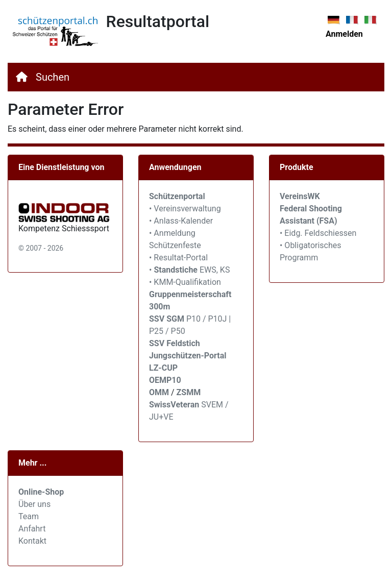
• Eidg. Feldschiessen (318, 233)
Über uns (34, 504)
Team (29, 516)
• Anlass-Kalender (181, 221)
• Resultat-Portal (178, 258)
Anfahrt (32, 529)
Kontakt (32, 541)
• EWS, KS (189, 270)
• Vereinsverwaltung (185, 209)
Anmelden (344, 34)
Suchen (53, 77)
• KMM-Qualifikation (185, 282)
